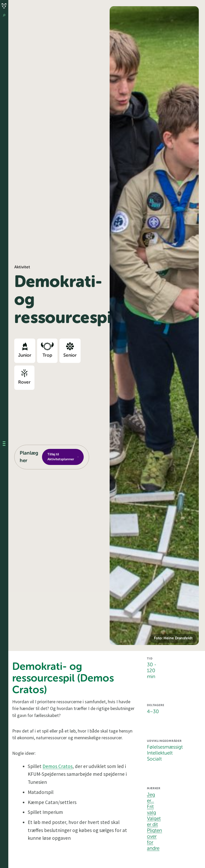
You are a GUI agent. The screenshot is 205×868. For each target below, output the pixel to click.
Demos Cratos (58, 766)
